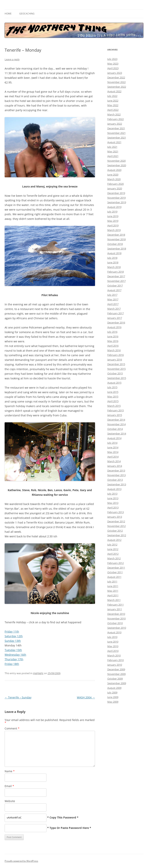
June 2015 (113, 392)
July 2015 (112, 387)
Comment (12, 728)
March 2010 (114, 655)
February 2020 (116, 184)
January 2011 (115, 609)
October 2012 (115, 531)
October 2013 (115, 480)
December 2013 (116, 471)
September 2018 (117, 249)
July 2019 (112, 212)
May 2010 (113, 646)
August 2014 (114, 438)
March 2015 (114, 406)
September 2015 (117, 378)
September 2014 (117, 434)
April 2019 (113, 225)
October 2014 (115, 429)
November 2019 (116, 198)
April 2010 (113, 651)
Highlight (38, 673)
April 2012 (113, 554)
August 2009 (114, 688)
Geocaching (27, 14)
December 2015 (116, 364)
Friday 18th (12, 664)
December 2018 (116, 235)
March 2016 (114, 350)
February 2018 (116, 272)
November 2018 (116, 239)
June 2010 (113, 642)
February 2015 (116, 410)
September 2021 (117, 138)
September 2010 (117, 628)
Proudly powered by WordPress (21, 861)
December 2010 (116, 614)
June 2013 (113, 498)
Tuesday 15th (13, 650)
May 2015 (113, 397)
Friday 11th (12, 631)
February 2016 (116, 355)
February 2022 (116, 119)
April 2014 (113, 457)
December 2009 (116, 669)
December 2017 (116, 276)
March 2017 (114, 309)
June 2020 (113, 175)
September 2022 (117, 87)
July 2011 (112, 581)
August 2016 (114, 327)
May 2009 (113, 702)
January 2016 (115, 360)
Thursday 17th (14, 659)
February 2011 (116, 605)
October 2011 (115, 572)
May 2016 (113, 341)
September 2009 (117, 683)
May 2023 (113, 64)
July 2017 (112, 295)
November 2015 (116, 369)
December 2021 (116, 128)
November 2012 (116, 526)
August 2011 (114, 577)
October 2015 (115, 373)
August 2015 (114, 383)
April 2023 (113, 68)
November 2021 (116, 133)
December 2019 (116, 193)
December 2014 (116, 420)
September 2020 (117, 165)
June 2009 (113, 697)
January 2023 (115, 73)
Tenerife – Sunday (18, 697)
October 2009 (115, 679)
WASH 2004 (86, 697)
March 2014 (114, 461)
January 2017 (115, 318)
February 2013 (116, 512)
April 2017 (113, 304)
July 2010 (112, 637)
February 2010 (116, 660)
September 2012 (117, 535)
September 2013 (117, 484)
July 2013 (112, 494)
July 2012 (112, 544)
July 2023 (112, 59)
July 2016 (112, 332)
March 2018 (114, 267)
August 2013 (114, 489)
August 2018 (114, 253)
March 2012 (114, 558)
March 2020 (114, 179)
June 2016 (113, 336)
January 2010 (115, 665)
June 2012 (113, 549)
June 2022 (113, 101)
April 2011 (113, 595)
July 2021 (112, 147)
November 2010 (116, 618)
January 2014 (115, 466)
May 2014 (113, 452)
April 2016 (113, 346)
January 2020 (115, 188)
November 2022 (116, 82)
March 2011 (114, 600)
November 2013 (116, 475)
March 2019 (114, 230)
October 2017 (115, 286)
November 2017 (116, 281)
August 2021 (114, 142)
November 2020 (116, 161)
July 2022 (112, 96)
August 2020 (114, 170)
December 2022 (116, 77)
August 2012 (114, 540)
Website (10, 801)
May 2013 (113, 503)
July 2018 (112, 258)
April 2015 (113, 401)
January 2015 (115, 415)
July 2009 (112, 692)
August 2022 (114, 91)
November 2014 (116, 424)
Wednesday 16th (15, 655)
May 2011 (113, 591)
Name (10, 771)
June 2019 (113, 216)
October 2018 (115, 244)
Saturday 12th (14, 636)
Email (9, 786)
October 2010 (115, 623)
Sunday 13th (13, 641)
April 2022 (113, 110)
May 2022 (113, 105)
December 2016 (116, 323)
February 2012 (116, 563)
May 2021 (113, 151)
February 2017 (116, 313)
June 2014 (113, 447)
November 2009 (116, 674)
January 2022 (115, 124)
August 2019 (114, 207)
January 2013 (115, 517)
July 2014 (112, 443)
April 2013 (113, 508)
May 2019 (113, 221)
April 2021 (113, 156)
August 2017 (114, 290)
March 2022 (114, 114)
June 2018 (113, 262)
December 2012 (116, 521)
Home (8, 14)
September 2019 (117, 202)
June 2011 (113, 586)
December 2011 (116, 568)
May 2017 (113, 299)
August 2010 (114, 632)
